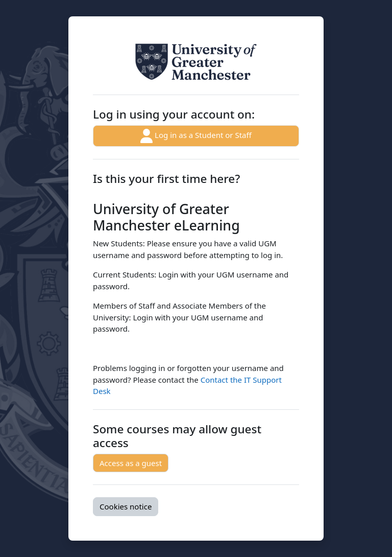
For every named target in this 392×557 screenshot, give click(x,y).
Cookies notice (126, 506)
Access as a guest (131, 463)
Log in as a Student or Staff (196, 136)
